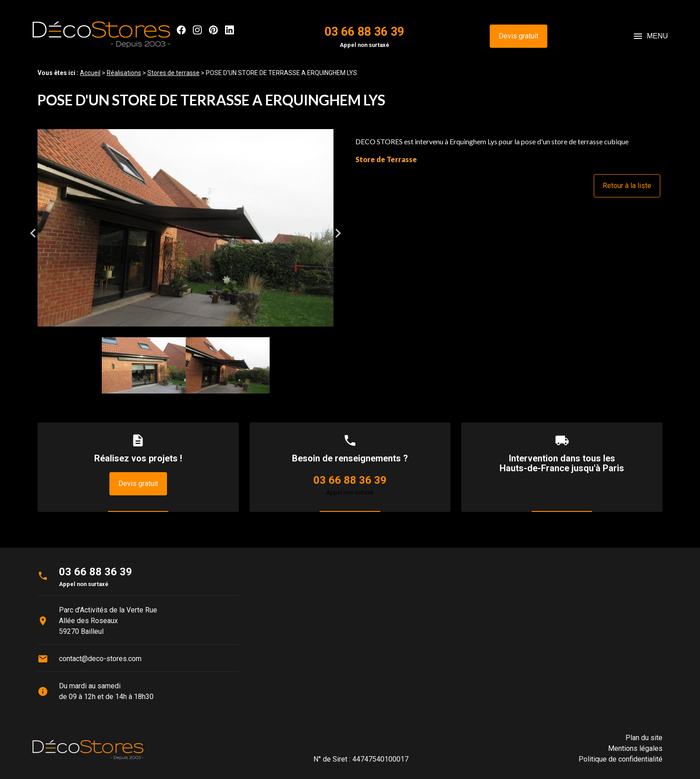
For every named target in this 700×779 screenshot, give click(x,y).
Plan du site (644, 738)
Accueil (90, 73)
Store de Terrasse (386, 159)
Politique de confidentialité (621, 759)
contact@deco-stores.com (100, 659)
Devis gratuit (519, 36)
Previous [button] (33, 233)
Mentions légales (635, 748)
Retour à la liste (627, 186)
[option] (185, 233)
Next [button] (338, 233)
